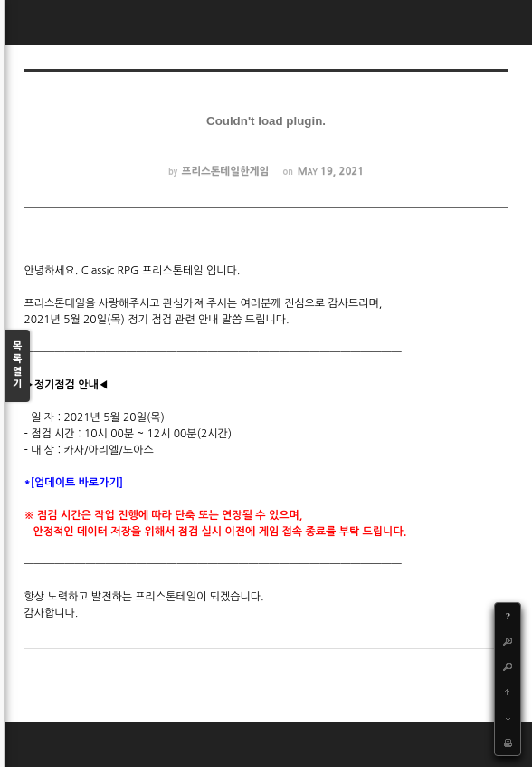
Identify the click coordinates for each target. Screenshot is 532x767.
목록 (17, 366)
